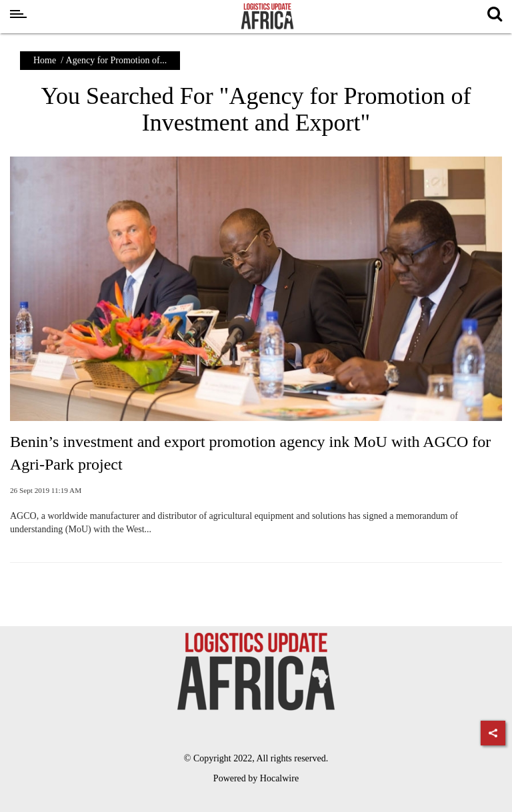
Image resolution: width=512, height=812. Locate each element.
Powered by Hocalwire (256, 778)
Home (45, 60)
